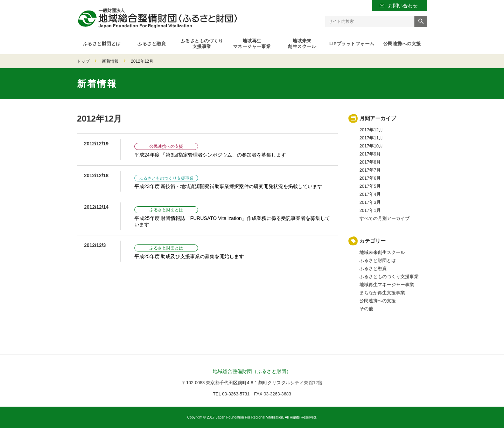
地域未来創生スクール (302, 44)
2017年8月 (370, 162)
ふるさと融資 (152, 44)
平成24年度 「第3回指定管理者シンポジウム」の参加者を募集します (210, 155)
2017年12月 (371, 130)
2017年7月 (370, 170)
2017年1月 (370, 210)
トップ (83, 61)
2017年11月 (371, 138)
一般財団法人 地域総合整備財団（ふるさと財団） (157, 18)
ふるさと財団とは (102, 44)
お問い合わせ (403, 6)
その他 (366, 309)
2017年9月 (370, 154)
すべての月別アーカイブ (384, 219)
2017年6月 (370, 178)
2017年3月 (370, 202)
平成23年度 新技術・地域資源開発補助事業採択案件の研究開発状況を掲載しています (228, 186)
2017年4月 (370, 194)
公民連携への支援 (402, 44)
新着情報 (110, 61)
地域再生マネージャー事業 (252, 44)
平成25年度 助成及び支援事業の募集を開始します (189, 256)
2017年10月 (371, 146)
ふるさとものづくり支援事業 (202, 44)
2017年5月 (370, 186)
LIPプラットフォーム (352, 44)
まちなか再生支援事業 (382, 293)
